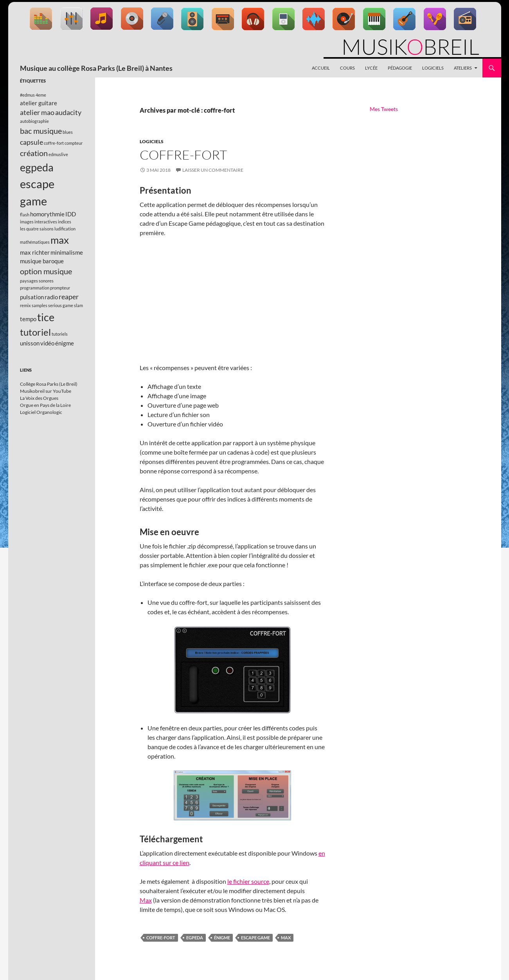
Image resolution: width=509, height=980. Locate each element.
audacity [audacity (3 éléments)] (68, 112)
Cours (347, 68)
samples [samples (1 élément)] (40, 305)
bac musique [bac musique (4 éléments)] (41, 131)
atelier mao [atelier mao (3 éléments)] (37, 112)
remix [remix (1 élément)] (25, 305)
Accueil (321, 68)
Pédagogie (400, 68)
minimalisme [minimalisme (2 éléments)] (67, 252)
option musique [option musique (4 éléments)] (46, 271)
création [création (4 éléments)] (34, 153)
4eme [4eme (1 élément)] (41, 95)
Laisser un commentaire (213, 170)
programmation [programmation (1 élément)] (35, 288)
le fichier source (248, 881)
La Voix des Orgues (39, 398)
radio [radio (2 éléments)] (51, 297)
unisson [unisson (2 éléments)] (30, 343)
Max (146, 900)
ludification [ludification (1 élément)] (65, 229)
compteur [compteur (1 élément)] (74, 143)
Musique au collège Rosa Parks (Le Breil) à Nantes (96, 68)
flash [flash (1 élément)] (25, 215)
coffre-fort (161, 938)
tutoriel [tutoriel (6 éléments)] (35, 332)
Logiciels (433, 68)
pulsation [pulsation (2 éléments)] (32, 297)
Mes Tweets (384, 109)
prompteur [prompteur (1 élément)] (60, 288)
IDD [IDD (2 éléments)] (71, 214)
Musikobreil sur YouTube (46, 391)
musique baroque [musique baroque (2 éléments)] (42, 261)
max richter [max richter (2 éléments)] (35, 252)
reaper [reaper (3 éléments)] (69, 297)
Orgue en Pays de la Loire (45, 405)
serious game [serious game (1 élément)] (61, 305)
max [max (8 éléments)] (60, 240)
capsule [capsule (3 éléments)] (31, 142)
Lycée (371, 68)
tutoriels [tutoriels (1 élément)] (60, 334)
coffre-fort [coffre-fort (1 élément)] (54, 143)
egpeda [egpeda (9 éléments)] (37, 167)
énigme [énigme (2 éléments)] (65, 343)
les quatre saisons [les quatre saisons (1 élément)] (37, 229)
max (286, 938)
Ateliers (463, 68)
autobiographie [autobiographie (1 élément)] (34, 121)
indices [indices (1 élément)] (65, 222)
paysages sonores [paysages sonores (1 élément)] (37, 281)
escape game (255, 938)
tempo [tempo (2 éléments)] (28, 319)
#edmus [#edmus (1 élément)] (27, 95)
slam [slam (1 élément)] (78, 305)
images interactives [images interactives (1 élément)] (39, 222)
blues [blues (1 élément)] (68, 132)
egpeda (195, 938)
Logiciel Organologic (41, 412)
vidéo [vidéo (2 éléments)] (47, 343)
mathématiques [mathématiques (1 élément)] (35, 242)
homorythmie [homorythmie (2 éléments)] (47, 214)
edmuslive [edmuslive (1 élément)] (58, 154)
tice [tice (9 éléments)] (46, 317)
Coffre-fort (183, 155)
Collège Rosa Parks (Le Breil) (49, 384)
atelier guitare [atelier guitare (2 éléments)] (39, 103)
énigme (222, 938)
